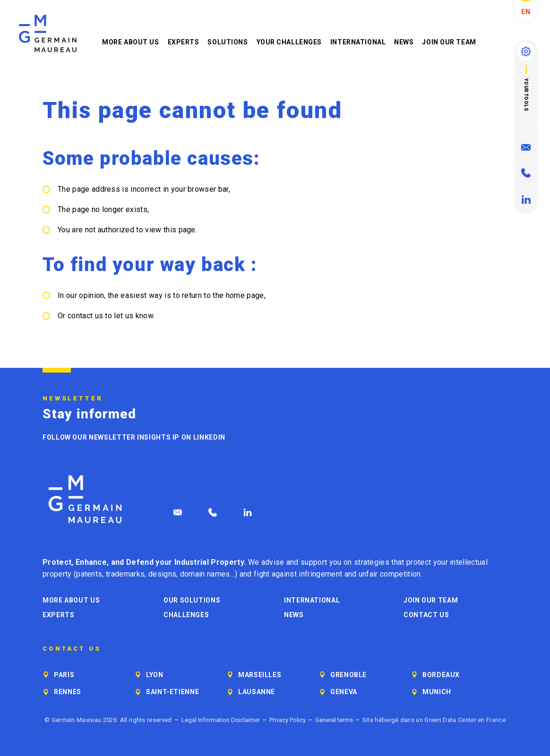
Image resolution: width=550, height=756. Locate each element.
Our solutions (192, 600)
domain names (205, 574)
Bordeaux (441, 675)
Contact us (426, 615)
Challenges (186, 615)
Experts (184, 42)
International (358, 42)
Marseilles (260, 675)
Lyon (155, 675)
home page (245, 295)
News (404, 42)
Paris (64, 675)
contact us (85, 316)
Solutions (228, 42)
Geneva (344, 692)
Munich (437, 692)
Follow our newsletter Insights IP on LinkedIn (134, 437)
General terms (334, 720)
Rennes (68, 692)
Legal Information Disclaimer (221, 720)
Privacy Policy (288, 720)
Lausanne (257, 692)
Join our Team (449, 42)
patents (89, 574)
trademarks (125, 574)
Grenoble (348, 675)
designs (162, 574)
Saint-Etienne (172, 692)
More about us (130, 42)
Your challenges (289, 42)
